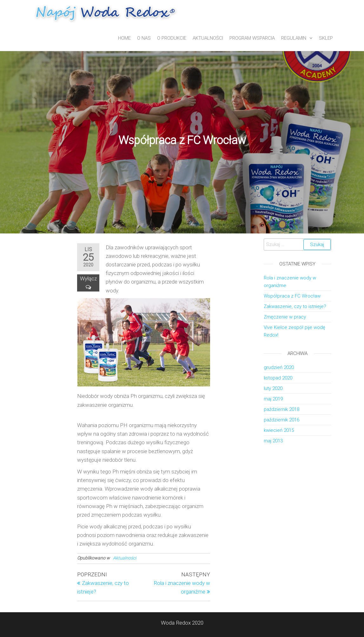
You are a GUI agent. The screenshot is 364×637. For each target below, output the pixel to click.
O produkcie (172, 38)
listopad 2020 (278, 378)
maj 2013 (273, 441)
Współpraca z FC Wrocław (292, 296)
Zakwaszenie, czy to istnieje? (295, 306)
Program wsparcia (252, 38)
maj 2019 (273, 399)
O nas (144, 38)
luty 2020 (273, 388)
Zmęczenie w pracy (285, 317)
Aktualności (208, 38)
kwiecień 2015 (279, 430)
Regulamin (294, 38)
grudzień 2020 (279, 367)
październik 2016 (281, 420)
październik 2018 (281, 409)
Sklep (326, 38)
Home (124, 38)
